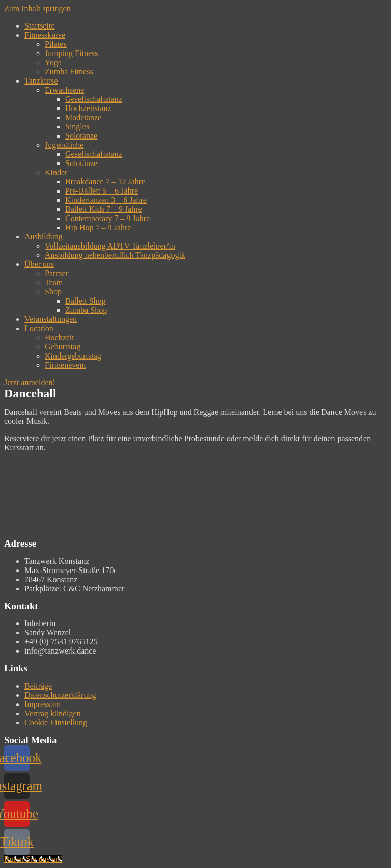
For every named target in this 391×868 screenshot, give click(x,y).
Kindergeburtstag (73, 356)
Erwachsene (64, 90)
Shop (53, 292)
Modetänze (83, 117)
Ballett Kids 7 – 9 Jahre (104, 209)
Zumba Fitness (69, 72)
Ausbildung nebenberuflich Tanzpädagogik (115, 255)
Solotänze (81, 136)
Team (54, 282)
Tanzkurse (41, 81)
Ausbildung (44, 237)
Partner (57, 273)
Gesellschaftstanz (94, 99)
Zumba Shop (86, 310)
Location (39, 328)
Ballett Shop (86, 301)
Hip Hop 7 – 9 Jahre (98, 227)
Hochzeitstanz (88, 108)
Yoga (53, 62)
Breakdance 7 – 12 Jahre (105, 182)
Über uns (39, 264)
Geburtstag (63, 347)
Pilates (56, 44)
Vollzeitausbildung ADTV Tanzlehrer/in (110, 246)
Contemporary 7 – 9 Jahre (107, 218)
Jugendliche (64, 145)
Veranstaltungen (51, 319)
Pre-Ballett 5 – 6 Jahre (102, 191)
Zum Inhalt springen (37, 8)
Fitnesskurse (45, 35)
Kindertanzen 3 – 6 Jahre (106, 200)
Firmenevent (65, 365)
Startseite (40, 26)
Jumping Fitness (71, 53)
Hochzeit (60, 337)
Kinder (56, 172)
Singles (77, 127)
